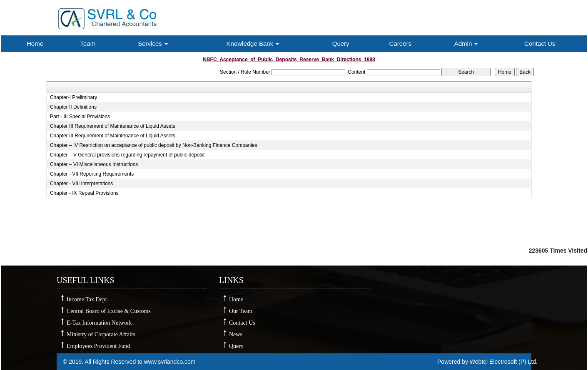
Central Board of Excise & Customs (109, 311)
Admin (466, 43)
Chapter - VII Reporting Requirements (92, 174)
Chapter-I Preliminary (73, 97)
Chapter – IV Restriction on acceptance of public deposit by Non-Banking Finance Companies (154, 145)
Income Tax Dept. (87, 299)
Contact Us (540, 43)
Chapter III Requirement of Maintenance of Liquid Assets (113, 126)
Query (341, 43)
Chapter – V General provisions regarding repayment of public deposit (127, 155)
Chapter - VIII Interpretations (81, 184)
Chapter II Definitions (73, 107)
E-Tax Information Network (99, 323)
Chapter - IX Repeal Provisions (84, 193)
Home (35, 43)
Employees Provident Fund (98, 346)
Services (153, 43)
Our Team (241, 311)
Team (88, 43)
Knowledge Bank (253, 43)
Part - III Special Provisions (80, 117)
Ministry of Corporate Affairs (101, 334)
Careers (400, 43)
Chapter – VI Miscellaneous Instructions (94, 164)
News (236, 334)
